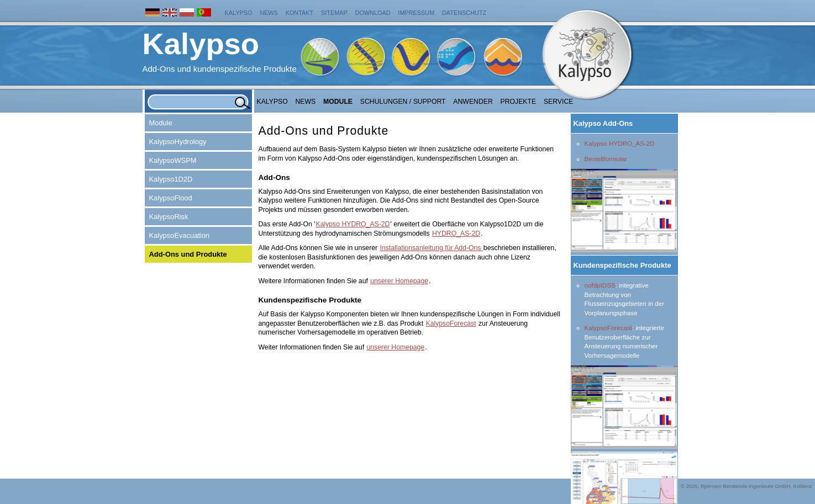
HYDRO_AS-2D (456, 234)
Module (338, 102)
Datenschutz (464, 13)
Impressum (416, 13)
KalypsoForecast (608, 328)
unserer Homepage (399, 281)
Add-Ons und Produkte (188, 254)
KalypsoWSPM (426, 64)
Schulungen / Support (403, 102)
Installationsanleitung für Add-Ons (431, 248)
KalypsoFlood (481, 64)
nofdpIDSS (600, 285)
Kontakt (300, 13)
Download (373, 13)
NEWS (306, 102)
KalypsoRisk (534, 64)
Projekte (519, 102)
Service (559, 102)
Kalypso (239, 13)
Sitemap (334, 13)
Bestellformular (606, 159)
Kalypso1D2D (171, 179)
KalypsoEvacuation (180, 235)
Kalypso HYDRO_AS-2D (620, 143)
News (269, 13)
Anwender (473, 102)
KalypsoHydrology (366, 64)
